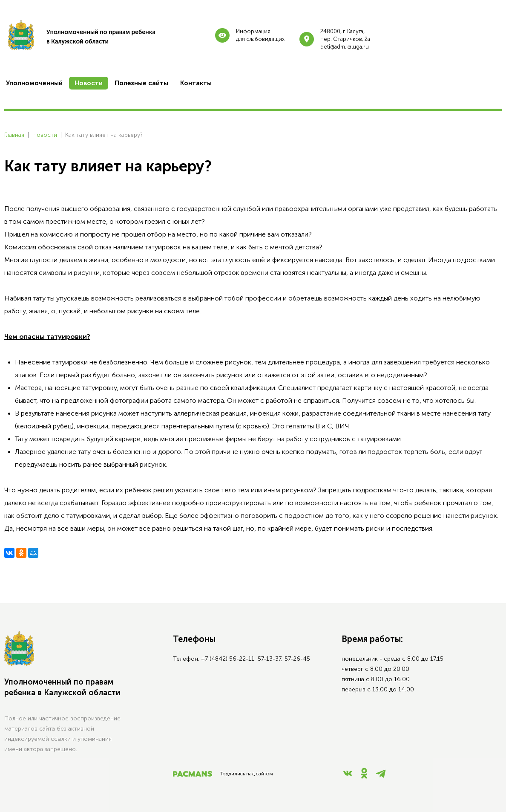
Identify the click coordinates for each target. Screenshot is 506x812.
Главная (14, 135)
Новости (45, 135)
